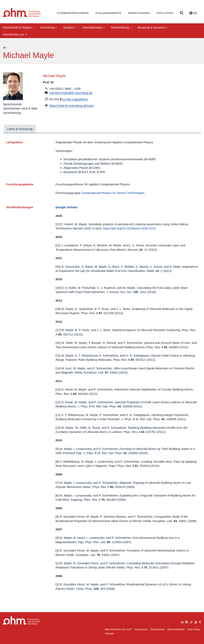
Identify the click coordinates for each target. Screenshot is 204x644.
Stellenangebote (108, 13)
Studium (70, 27)
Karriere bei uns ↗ (15, 34)
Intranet (109, 634)
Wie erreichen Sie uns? (118, 629)
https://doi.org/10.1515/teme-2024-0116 (129, 228)
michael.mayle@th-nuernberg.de (71, 93)
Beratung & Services (153, 27)
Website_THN (22, 13)
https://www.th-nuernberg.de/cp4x (71, 106)
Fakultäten (165, 13)
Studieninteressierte (73, 13)
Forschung (49, 27)
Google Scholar (67, 207)
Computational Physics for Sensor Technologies (113, 193)
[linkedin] (182, 622)
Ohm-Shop (194, 629)
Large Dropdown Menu (21, 621)
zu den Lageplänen (75, 99)
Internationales (94, 27)
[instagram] (186, 622)
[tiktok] (191, 622)
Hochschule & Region (19, 27)
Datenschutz (157, 629)
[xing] (200, 622)
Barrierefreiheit (176, 629)
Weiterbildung (121, 27)
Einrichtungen (139, 13)
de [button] (193, 13)
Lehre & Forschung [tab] (20, 129)
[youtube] (196, 622)
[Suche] (182, 13)
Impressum (141, 629)
